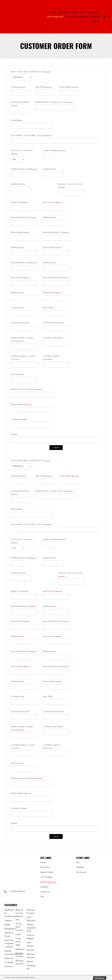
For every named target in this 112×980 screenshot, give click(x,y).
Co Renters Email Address (53, 338)
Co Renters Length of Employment (51, 358)
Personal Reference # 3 (24, 263)
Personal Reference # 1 (23, 217)
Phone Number (69, 87)
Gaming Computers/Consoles (13, 953)
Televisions (9, 958)
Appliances (9, 910)
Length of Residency (54, 150)
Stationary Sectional (31, 956)
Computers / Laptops (9, 945)
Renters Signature (21, 404)
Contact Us (45, 892)
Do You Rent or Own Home (22, 152)
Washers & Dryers (9, 934)
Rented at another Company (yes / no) (54, 102)
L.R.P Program (46, 877)
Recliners (31, 950)
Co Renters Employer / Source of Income (23, 358)
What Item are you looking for (26, 389)
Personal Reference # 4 (56, 278)
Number (14, 434)
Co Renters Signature (19, 419)
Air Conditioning (10, 915)
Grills (29, 931)
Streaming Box (31, 967)
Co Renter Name (17, 308)
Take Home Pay (52, 202)
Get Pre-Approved (48, 882)
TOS (42, 897)
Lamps (18, 934)
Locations (44, 887)
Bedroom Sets (19, 918)
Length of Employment (20, 202)
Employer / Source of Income (70, 186)
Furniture (8, 966)
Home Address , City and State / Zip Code (31, 135)
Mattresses (20, 949)
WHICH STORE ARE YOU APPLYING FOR (30, 72)
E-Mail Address (17, 120)
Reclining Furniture (19, 955)
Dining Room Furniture (19, 927)
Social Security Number (20, 104)
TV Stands (9, 962)
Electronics (9, 940)
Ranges (7, 925)
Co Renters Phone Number (53, 323)
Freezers (8, 920)
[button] (68, 12)
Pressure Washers (30, 937)
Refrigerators (10, 929)
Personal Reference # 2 (56, 232)
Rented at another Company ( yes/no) (22, 339)
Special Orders (47, 872)
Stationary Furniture (31, 911)
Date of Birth (43, 87)
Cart (78, 862)
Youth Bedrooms (31, 919)
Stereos (30, 961)
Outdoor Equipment (31, 926)
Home (43, 862)
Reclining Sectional (19, 962)
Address (49, 217)
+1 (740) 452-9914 (17, 891)
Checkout (80, 867)
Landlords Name (49, 169)
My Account (81, 872)
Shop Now (45, 867)
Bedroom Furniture (19, 911)
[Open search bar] (109, 17)
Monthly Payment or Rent (24, 169)
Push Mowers (30, 944)
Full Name (18, 87)
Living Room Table (18, 942)
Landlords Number (18, 184)
